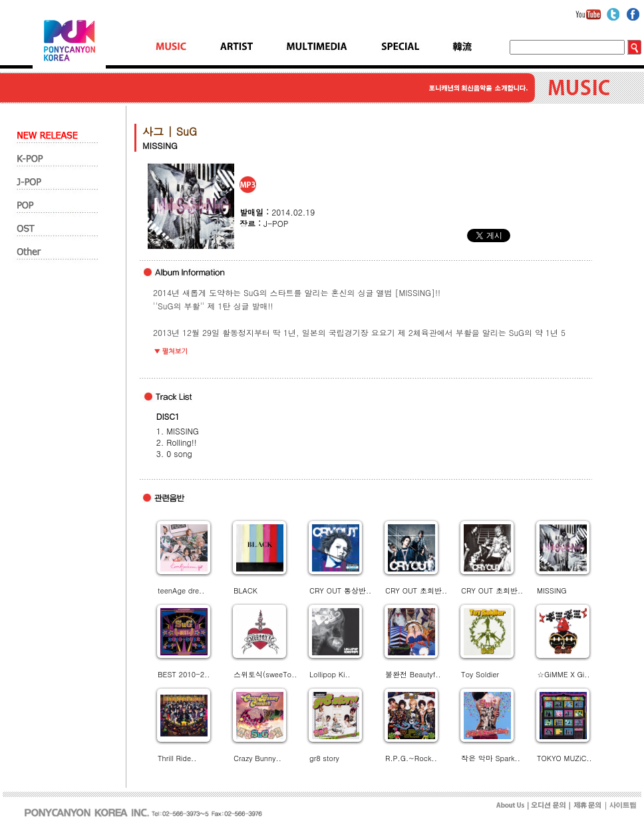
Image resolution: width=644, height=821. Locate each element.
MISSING (552, 590)
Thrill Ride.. (177, 758)
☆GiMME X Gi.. (563, 674)
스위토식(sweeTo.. (265, 674)
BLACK (245, 590)
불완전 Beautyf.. (413, 674)
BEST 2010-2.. (184, 674)
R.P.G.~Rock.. (411, 758)
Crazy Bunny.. (257, 758)
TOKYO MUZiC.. (564, 758)
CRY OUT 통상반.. (340, 590)
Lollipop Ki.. (330, 674)
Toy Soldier (480, 674)
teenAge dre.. (181, 590)
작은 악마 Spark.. (491, 758)
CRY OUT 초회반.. (416, 590)
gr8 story (324, 758)
